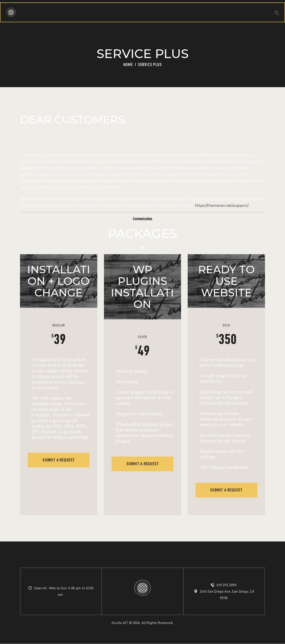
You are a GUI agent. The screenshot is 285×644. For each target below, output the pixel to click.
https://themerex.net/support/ (222, 206)
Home (128, 65)
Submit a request (59, 460)
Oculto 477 (120, 623)
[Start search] (277, 13)
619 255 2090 (227, 585)
